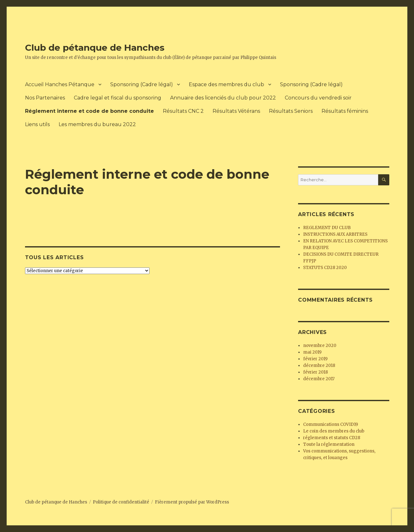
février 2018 (315, 372)
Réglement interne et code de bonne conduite (89, 111)
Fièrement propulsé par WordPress (192, 502)
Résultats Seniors (291, 111)
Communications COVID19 (331, 424)
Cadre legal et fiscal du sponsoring (118, 98)
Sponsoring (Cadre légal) (142, 84)
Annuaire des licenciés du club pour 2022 (223, 98)
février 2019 (315, 359)
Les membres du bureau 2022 (97, 124)
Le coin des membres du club (334, 431)
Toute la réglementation (329, 444)
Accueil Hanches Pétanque (60, 84)
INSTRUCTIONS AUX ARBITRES (335, 234)
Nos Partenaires (45, 98)
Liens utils (37, 124)
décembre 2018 (319, 365)
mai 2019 (312, 352)
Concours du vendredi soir (318, 98)
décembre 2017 (319, 379)
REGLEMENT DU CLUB (327, 228)
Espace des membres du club (226, 84)
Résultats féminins (345, 111)
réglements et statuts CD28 (332, 438)
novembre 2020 (320, 346)
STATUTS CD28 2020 (325, 268)
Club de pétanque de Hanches (95, 48)
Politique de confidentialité (121, 502)
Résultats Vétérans (236, 111)
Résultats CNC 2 (183, 111)
